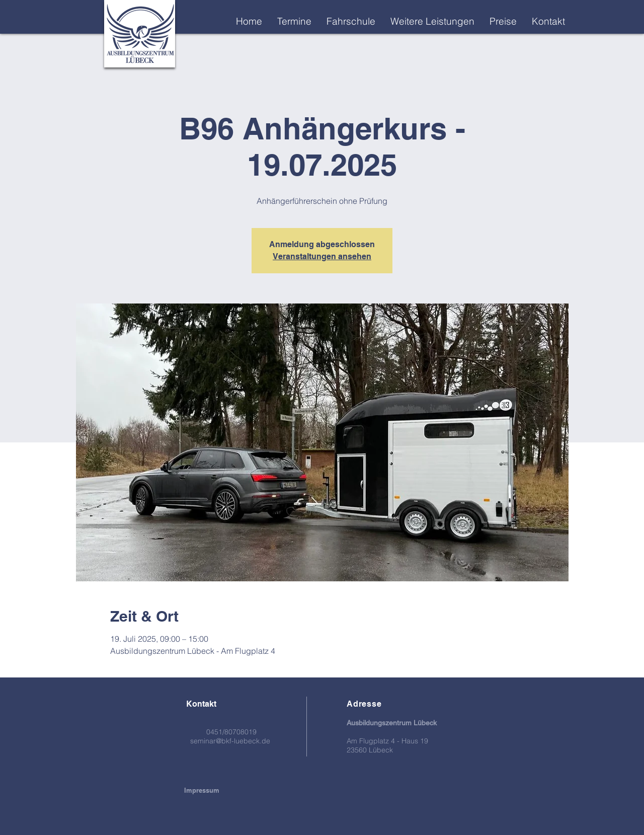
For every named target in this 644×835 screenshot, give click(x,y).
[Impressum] (202, 790)
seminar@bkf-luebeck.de (230, 741)
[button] (432, 21)
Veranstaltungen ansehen (322, 256)
